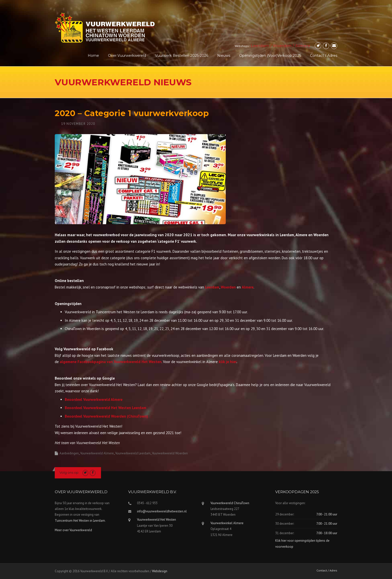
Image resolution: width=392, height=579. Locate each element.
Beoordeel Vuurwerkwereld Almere (94, 399)
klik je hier (227, 362)
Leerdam (260, 46)
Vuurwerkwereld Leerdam (133, 453)
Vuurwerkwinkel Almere (227, 523)
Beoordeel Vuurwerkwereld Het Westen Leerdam (105, 408)
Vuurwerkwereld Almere (97, 453)
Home (93, 56)
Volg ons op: (69, 472)
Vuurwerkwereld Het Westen (156, 520)
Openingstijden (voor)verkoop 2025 (270, 56)
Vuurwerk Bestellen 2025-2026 (182, 56)
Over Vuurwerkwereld (127, 56)
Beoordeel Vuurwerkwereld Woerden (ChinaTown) (106, 416)
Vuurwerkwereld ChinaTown (230, 503)
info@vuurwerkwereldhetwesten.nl (162, 511)
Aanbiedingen (69, 453)
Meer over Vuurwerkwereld (73, 530)
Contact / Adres (324, 56)
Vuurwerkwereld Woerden (170, 453)
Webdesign (160, 571)
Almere (303, 46)
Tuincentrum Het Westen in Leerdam (80, 521)
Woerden (282, 46)
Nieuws (224, 56)
